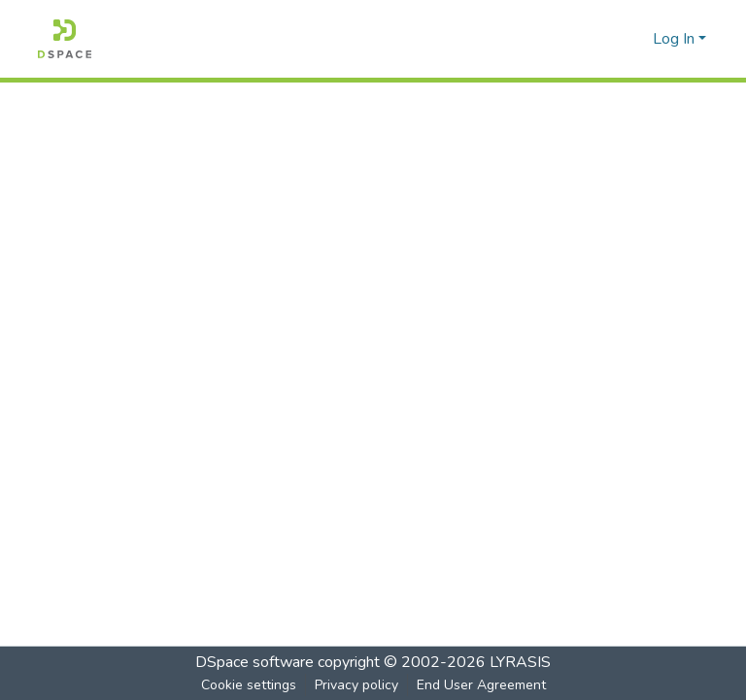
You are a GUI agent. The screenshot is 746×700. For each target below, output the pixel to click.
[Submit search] (607, 39)
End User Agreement (481, 685)
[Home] (65, 39)
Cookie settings (249, 685)
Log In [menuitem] (674, 39)
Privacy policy (356, 685)
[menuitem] (635, 39)
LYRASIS (520, 662)
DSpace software (254, 662)
